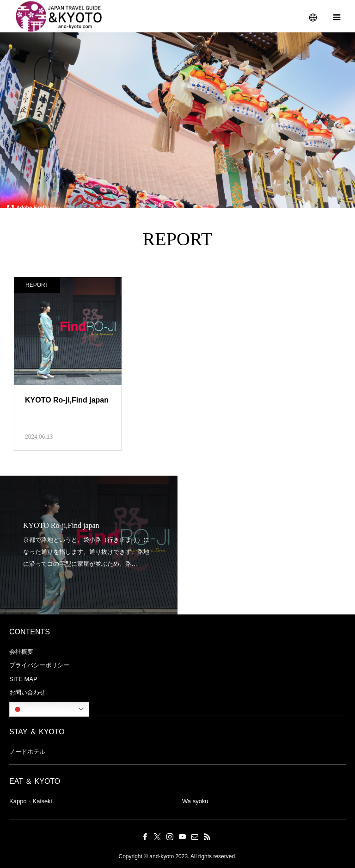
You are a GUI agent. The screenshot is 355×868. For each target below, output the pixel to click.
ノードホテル (27, 752)
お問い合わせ (27, 692)
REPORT (37, 285)
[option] (89, 545)
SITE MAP (23, 679)
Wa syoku (195, 801)
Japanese (35, 709)
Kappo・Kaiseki (31, 801)
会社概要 (21, 652)
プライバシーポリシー (39, 665)
